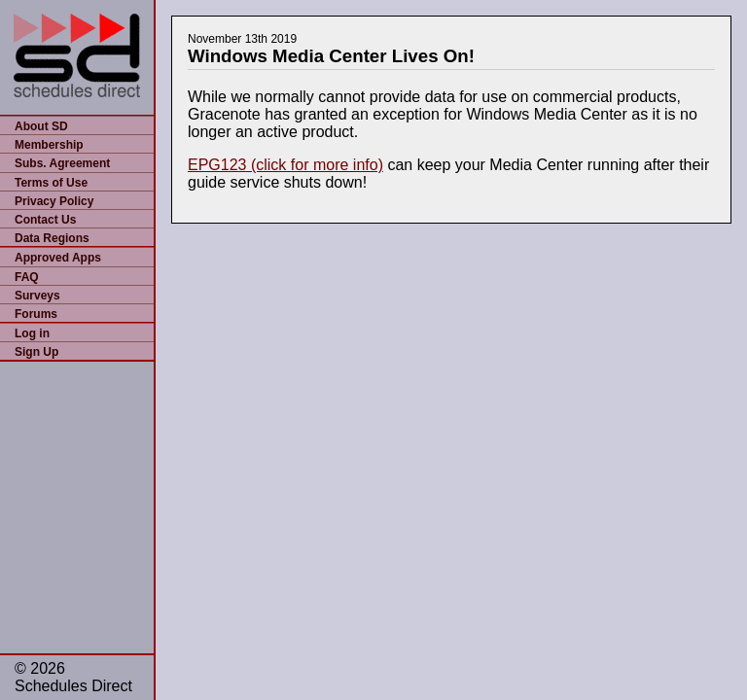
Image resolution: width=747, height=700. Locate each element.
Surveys (37, 296)
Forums (36, 314)
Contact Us (45, 220)
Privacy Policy (54, 201)
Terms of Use (51, 183)
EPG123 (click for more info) (285, 165)
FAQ (27, 277)
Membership (49, 145)
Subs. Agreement (62, 163)
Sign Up (36, 352)
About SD (41, 126)
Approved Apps (58, 258)
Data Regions (52, 238)
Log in (32, 333)
